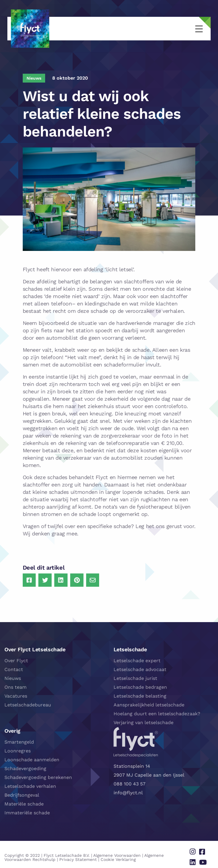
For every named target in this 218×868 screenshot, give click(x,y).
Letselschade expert (137, 659)
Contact (14, 668)
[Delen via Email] (91, 579)
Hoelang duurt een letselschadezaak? (157, 712)
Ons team (15, 686)
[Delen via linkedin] (195, 858)
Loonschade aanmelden (32, 758)
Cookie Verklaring (90, 856)
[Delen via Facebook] (29, 579)
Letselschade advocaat (140, 668)
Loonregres (18, 749)
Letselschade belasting (140, 694)
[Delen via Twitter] (44, 579)
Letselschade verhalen (30, 785)
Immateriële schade (27, 811)
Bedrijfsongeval (22, 794)
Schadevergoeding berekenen (38, 776)
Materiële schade (24, 802)
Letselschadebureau (28, 703)
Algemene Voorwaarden (117, 852)
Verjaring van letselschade (144, 721)
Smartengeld (19, 740)
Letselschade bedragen (140, 686)
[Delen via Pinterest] (76, 579)
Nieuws (13, 677)
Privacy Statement (50, 856)
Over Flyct (16, 659)
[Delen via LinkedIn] (60, 579)
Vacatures (16, 694)
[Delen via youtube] (204, 858)
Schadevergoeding (25, 767)
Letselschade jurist (135, 677)
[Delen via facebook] (203, 849)
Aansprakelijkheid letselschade (149, 703)
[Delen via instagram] (195, 849)
